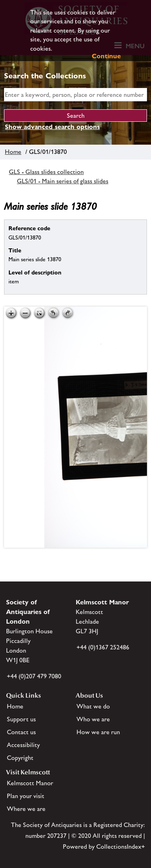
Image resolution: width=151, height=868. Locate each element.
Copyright (20, 758)
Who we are (93, 719)
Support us (21, 719)
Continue (106, 56)
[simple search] (75, 95)
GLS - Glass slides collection (46, 172)
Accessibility (23, 745)
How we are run (98, 732)
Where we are (26, 809)
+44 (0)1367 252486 (103, 647)
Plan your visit (26, 796)
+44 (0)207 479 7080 (34, 676)
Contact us (21, 732)
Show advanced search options (52, 127)
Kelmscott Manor (30, 783)
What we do (93, 706)
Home (13, 152)
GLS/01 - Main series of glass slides (63, 181)
